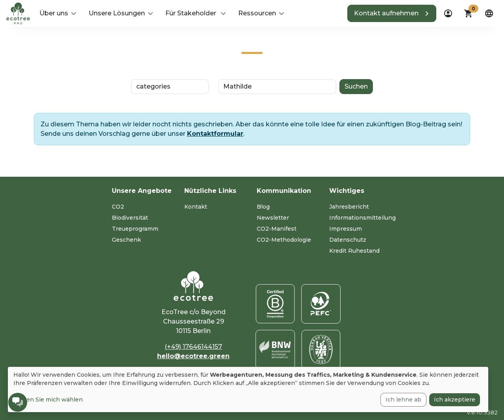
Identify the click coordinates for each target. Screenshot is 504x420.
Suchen (356, 86)
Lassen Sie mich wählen (48, 400)
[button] (58, 13)
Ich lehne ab (403, 400)
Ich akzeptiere (455, 400)
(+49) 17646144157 (193, 347)
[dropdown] (448, 13)
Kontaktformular (215, 134)
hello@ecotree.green (193, 356)
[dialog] (248, 389)
